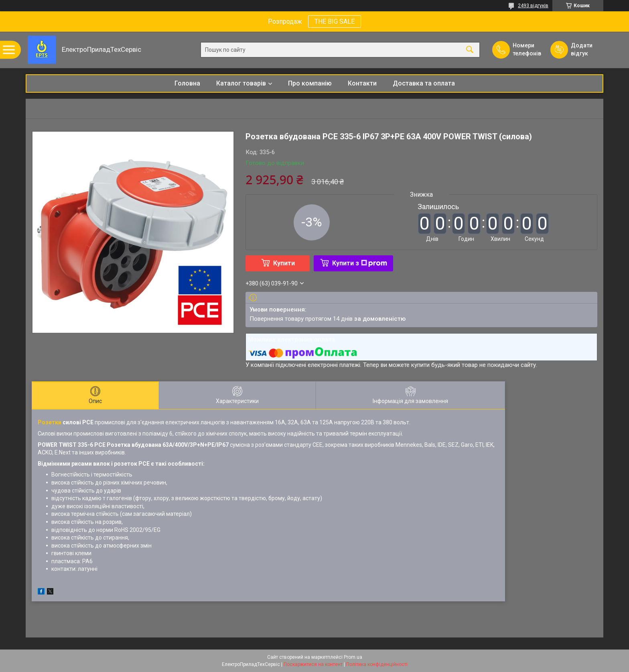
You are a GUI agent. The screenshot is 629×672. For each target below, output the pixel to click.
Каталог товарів (241, 83)
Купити (284, 263)
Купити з (360, 263)
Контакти (362, 83)
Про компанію (310, 83)
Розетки (50, 422)
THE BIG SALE (335, 21)
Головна (187, 83)
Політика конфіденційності (377, 664)
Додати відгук (582, 49)
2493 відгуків (533, 6)
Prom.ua (353, 657)
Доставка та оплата (424, 83)
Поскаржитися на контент (313, 664)
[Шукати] (470, 50)
